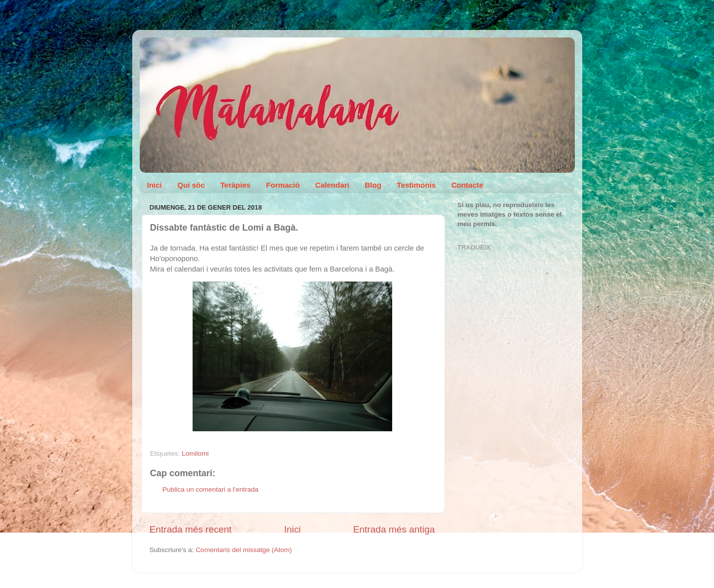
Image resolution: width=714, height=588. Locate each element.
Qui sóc (191, 185)
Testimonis (416, 185)
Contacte (467, 185)
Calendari (332, 185)
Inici (155, 185)
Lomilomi (195, 453)
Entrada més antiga (394, 529)
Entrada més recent (191, 529)
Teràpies (236, 185)
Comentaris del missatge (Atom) (244, 550)
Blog (373, 185)
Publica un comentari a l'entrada (211, 489)
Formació (283, 185)
